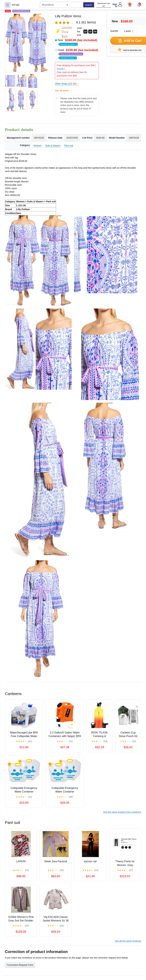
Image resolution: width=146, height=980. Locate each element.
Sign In (115, 5)
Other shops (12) (67, 84)
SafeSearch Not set (104, 5)
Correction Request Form (20, 965)
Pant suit (69, 146)
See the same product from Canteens (122, 812)
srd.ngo (16, 5)
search (89, 5)
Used (78, 54)
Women (38, 146)
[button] (139, 4)
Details (60, 69)
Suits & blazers (53, 146)
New (78, 42)
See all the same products (128, 941)
